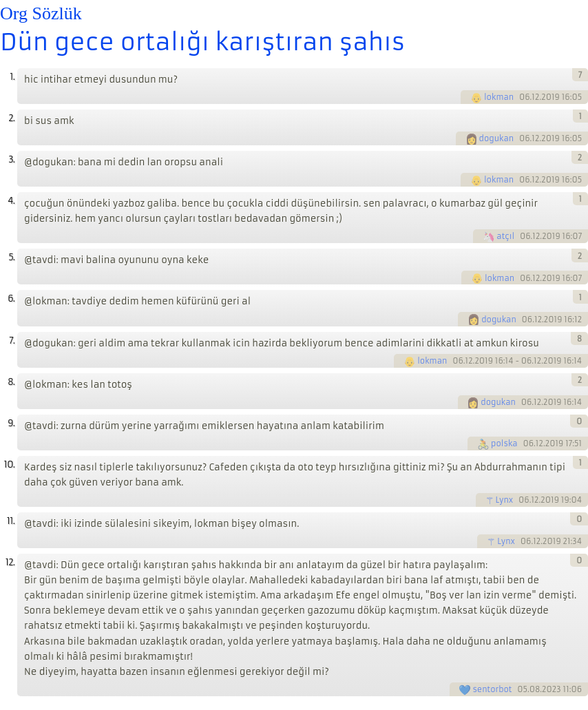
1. (12, 77)
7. (12, 341)
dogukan (497, 138)
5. (11, 257)
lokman (499, 97)
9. (11, 423)
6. (11, 299)
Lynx (505, 500)
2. (11, 118)
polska (504, 443)
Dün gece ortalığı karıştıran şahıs (202, 42)
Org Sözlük (41, 13)
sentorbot (492, 689)
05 (522, 689)
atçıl (505, 236)
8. (11, 382)
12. (10, 562)
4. (11, 201)
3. (11, 159)
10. (9, 464)
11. (11, 521)
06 (525, 97)
